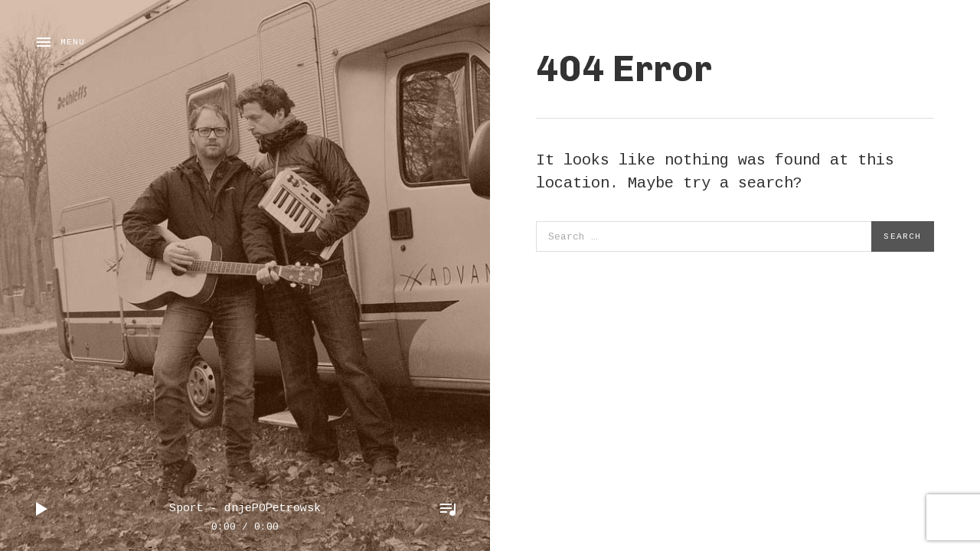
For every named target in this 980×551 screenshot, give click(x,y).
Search (902, 236)
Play (42, 509)
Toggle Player (448, 509)
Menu (73, 42)
